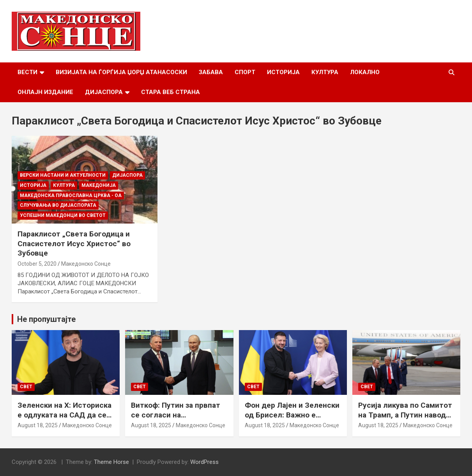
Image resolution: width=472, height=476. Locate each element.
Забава (211, 72)
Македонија (99, 185)
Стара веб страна (171, 92)
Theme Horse (111, 462)
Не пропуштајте (46, 319)
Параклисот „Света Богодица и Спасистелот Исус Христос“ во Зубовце (74, 243)
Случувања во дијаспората (58, 205)
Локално (365, 72)
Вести (27, 72)
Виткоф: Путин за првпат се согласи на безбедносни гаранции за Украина (177, 420)
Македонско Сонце (86, 264)
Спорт (245, 72)
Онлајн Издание (45, 92)
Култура (325, 72)
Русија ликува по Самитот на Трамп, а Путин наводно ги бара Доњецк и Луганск (406, 415)
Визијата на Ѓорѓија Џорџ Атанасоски (121, 72)
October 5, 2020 (37, 264)
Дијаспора (104, 92)
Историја (283, 72)
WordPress (204, 462)
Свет (26, 387)
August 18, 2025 (38, 425)
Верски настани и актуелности (63, 175)
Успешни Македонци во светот (63, 215)
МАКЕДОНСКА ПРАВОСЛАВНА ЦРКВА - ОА (71, 195)
